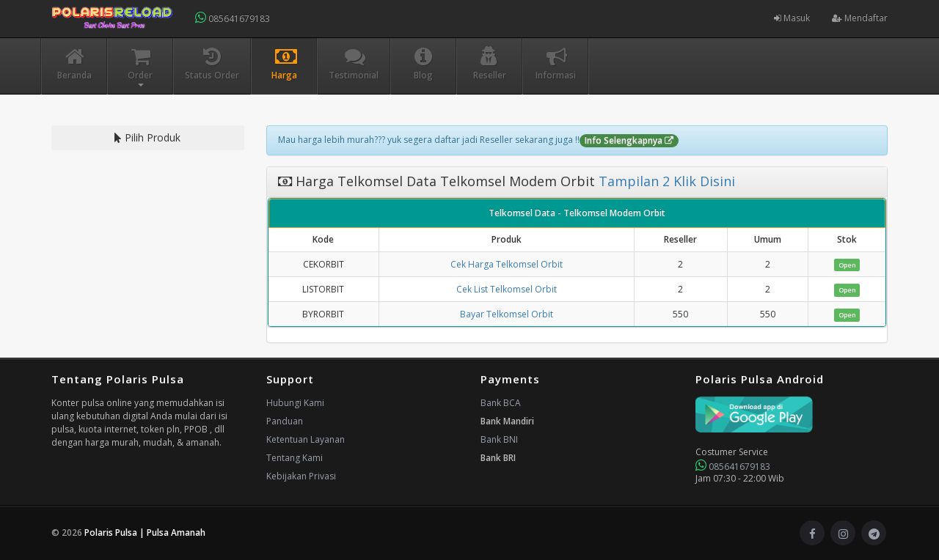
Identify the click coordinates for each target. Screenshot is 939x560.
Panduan (285, 421)
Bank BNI (499, 439)
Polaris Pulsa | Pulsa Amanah (145, 533)
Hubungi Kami (295, 403)
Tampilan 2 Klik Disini (665, 181)
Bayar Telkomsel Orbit (507, 314)
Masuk (792, 18)
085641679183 (233, 18)
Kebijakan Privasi (301, 476)
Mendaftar (860, 18)
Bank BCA (501, 403)
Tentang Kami (295, 458)
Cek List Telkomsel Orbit (507, 289)
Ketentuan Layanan (306, 439)
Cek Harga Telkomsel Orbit (507, 264)
